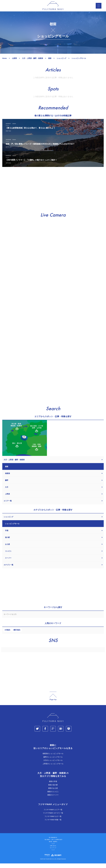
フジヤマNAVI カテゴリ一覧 (53, 817)
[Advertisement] (53, 194)
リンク (53, 854)
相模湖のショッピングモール (53, 758)
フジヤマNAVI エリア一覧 (53, 814)
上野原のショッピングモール (53, 768)
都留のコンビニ (53, 796)
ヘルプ (53, 848)
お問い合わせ (53, 850)
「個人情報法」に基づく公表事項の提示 (53, 844)
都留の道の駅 (53, 789)
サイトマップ (53, 852)
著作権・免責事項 (53, 846)
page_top (53, 701)
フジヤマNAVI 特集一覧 (53, 824)
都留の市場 (53, 786)
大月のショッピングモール (53, 765)
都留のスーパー (53, 799)
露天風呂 (17, 634)
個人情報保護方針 (53, 842)
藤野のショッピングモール (53, 762)
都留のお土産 (53, 793)
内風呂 (8, 634)
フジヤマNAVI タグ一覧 (53, 821)
